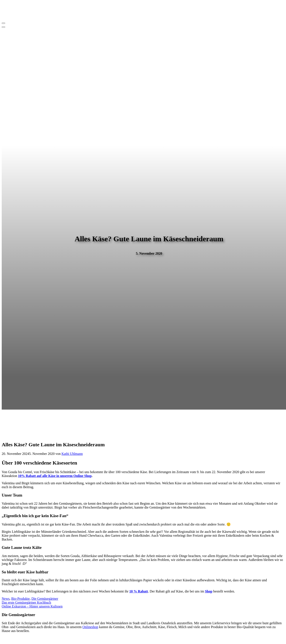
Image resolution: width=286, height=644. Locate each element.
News (6, 599)
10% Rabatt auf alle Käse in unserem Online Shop (55, 476)
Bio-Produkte (20, 599)
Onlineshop (90, 627)
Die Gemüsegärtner (45, 599)
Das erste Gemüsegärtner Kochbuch (26, 602)
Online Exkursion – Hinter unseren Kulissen (32, 606)
